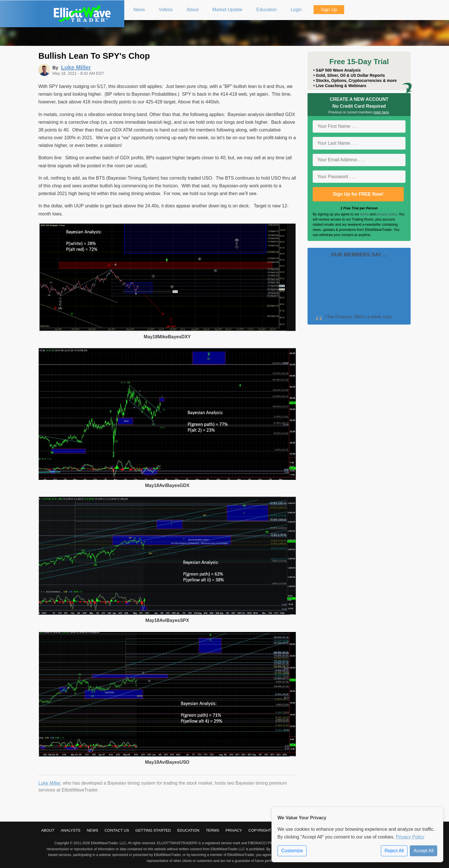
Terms (213, 830)
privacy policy (387, 214)
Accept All (424, 851)
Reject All (394, 851)
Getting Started (153, 830)
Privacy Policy (410, 837)
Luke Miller (49, 783)
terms (365, 214)
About (48, 830)
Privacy (234, 830)
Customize (292, 851)
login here (381, 112)
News (92, 830)
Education (188, 830)
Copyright (260, 830)
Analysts (71, 830)
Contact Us (117, 830)
